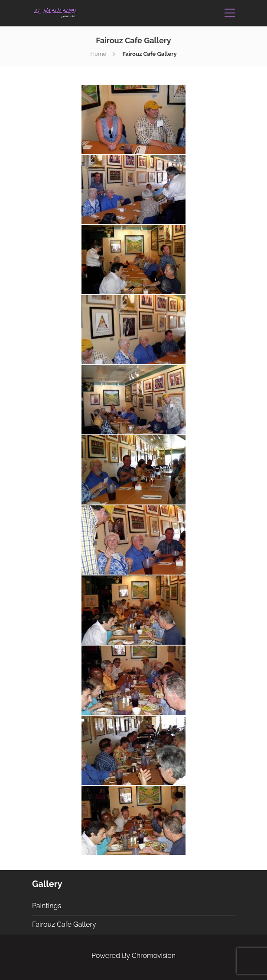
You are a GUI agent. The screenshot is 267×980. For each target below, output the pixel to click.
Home (98, 54)
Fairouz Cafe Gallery (64, 924)
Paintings (47, 906)
